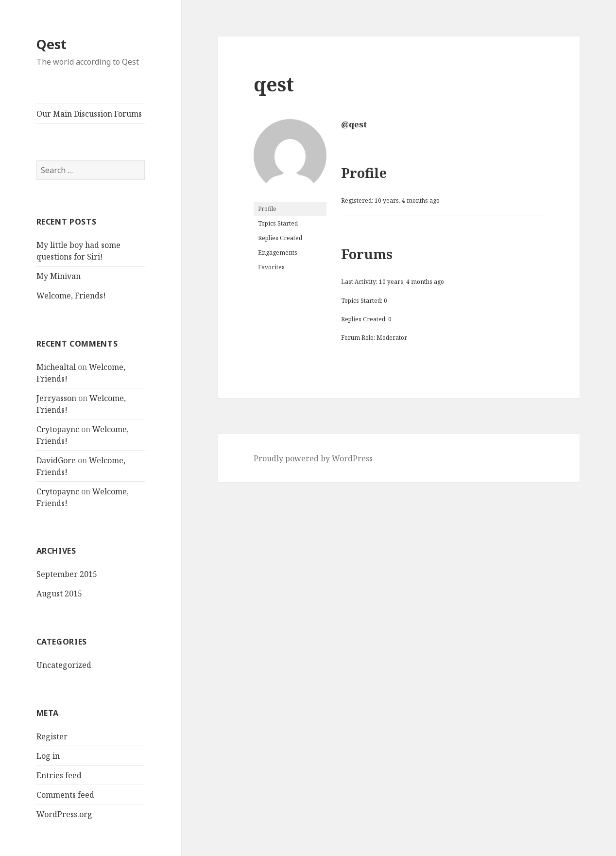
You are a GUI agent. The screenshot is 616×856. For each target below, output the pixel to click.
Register (52, 736)
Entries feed (59, 775)
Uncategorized (64, 665)
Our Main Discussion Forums (89, 114)
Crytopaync (58, 429)
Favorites (271, 267)
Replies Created (280, 238)
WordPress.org (64, 814)
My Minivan (59, 276)
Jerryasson (56, 398)
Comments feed (65, 795)
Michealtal (56, 367)
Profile (267, 209)
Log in (48, 756)
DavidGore (56, 460)
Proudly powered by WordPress (313, 458)
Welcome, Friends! (71, 296)
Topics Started (278, 223)
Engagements (278, 253)
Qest (51, 44)
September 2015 (67, 574)
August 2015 (59, 594)
